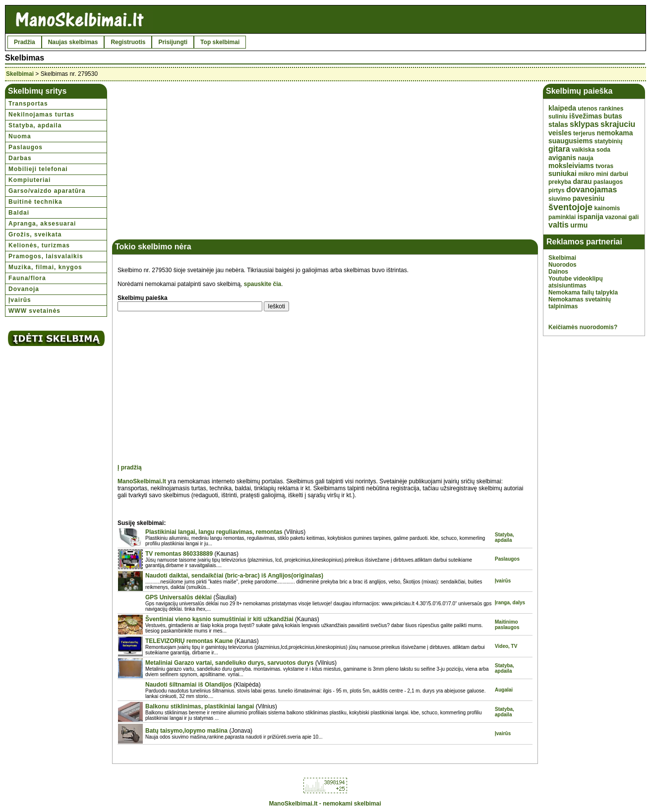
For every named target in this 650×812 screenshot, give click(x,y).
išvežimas (586, 116)
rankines (611, 109)
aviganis (562, 158)
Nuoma (20, 136)
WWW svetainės (34, 311)
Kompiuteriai (30, 180)
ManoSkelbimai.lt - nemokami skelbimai (325, 804)
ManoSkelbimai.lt (142, 481)
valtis (559, 225)
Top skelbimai (220, 42)
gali (634, 217)
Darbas (20, 158)
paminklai (562, 217)
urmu (579, 225)
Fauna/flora (27, 278)
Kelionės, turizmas (39, 245)
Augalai (504, 690)
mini (602, 174)
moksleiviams (571, 166)
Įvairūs (20, 300)
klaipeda (562, 108)
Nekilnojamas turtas (41, 115)
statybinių (609, 141)
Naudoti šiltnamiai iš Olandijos (189, 685)
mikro (586, 174)
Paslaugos (26, 147)
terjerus (584, 133)
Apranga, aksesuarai (42, 224)
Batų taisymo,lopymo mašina (186, 731)
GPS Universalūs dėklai (178, 597)
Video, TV (506, 646)
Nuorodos (562, 265)
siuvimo (560, 199)
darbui (619, 174)
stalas (558, 124)
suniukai (562, 174)
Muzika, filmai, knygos (45, 267)
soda (603, 150)
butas (613, 116)
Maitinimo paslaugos (507, 625)
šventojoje (570, 207)
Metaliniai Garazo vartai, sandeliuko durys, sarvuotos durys (229, 663)
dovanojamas (591, 190)
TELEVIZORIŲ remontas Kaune (189, 641)
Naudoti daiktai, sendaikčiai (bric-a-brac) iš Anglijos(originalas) (234, 576)
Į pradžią (130, 467)
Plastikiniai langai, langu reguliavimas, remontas (214, 532)
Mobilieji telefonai (38, 169)
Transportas (28, 104)
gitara (559, 149)
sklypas (584, 124)
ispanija (591, 217)
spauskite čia (263, 284)
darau (582, 181)
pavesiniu (589, 198)
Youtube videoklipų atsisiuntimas (576, 282)
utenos (587, 109)
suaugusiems (570, 141)
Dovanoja (24, 289)
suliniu (558, 116)
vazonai (616, 217)
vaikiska (583, 150)
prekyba (560, 182)
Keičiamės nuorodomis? (583, 327)
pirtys (557, 190)
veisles (560, 133)
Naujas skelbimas (73, 42)
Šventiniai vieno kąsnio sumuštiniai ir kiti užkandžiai (219, 619)
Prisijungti (173, 42)
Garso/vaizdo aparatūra (47, 191)
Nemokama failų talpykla (583, 292)
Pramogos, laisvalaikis (46, 256)
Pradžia (25, 42)
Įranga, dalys (510, 603)
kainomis (607, 208)
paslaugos (608, 182)
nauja (585, 158)
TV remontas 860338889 (179, 554)
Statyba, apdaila (35, 125)
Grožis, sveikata (35, 234)
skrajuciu (618, 124)
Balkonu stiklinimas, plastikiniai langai (200, 706)
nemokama (615, 133)
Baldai (19, 213)
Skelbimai (20, 74)
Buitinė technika (35, 202)
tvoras (604, 166)
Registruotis (128, 42)
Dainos (558, 272)
